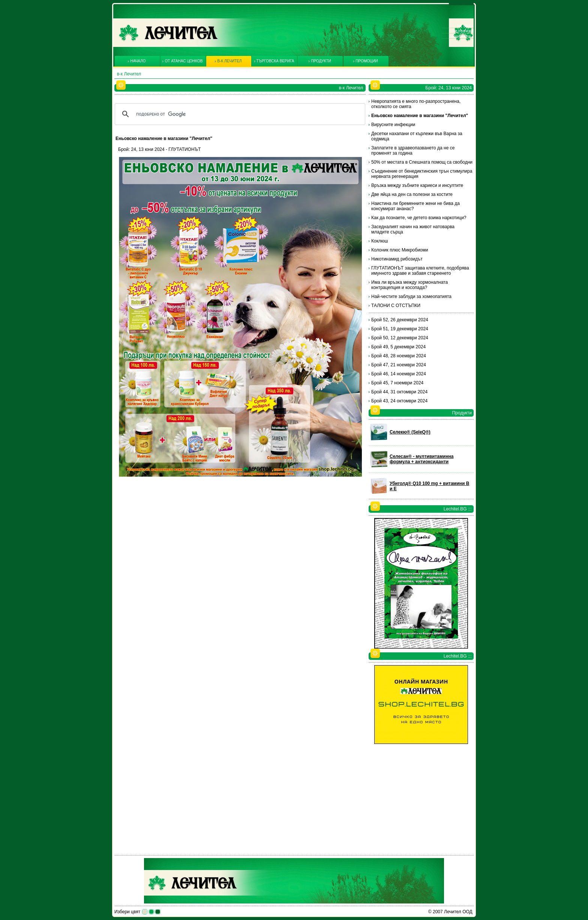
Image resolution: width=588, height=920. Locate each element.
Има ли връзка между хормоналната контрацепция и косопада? (409, 285)
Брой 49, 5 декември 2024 (398, 347)
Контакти (461, 36)
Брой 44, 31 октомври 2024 (399, 392)
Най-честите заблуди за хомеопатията (411, 297)
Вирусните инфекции (393, 125)
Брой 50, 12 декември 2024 (400, 338)
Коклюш (380, 241)
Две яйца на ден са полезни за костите (412, 194)
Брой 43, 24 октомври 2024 (399, 401)
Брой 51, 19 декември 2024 (400, 329)
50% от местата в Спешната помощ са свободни (422, 162)
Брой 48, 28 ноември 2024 (399, 356)
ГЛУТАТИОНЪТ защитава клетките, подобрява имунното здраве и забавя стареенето (420, 271)
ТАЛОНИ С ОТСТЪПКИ (396, 306)
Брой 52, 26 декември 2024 (400, 320)
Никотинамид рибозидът (397, 259)
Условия (462, 31)
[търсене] (239, 114)
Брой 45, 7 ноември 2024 (397, 383)
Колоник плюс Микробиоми (400, 250)
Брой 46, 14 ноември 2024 (399, 374)
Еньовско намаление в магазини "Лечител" (420, 116)
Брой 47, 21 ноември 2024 (399, 365)
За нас (464, 26)
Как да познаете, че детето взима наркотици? (419, 218)
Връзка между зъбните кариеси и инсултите (417, 185)
